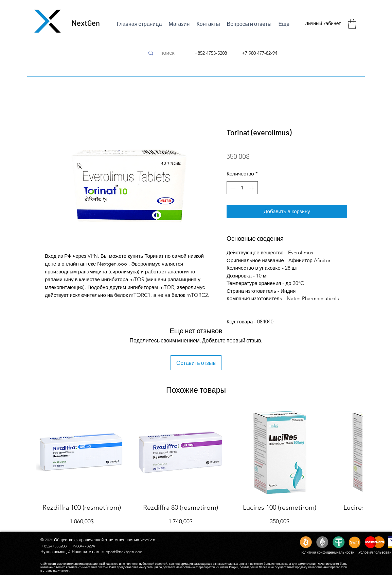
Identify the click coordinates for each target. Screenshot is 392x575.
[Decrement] (232, 188)
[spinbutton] (242, 188)
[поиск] (167, 53)
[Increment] (253, 188)
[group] (196, 467)
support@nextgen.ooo (122, 552)
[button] (352, 24)
